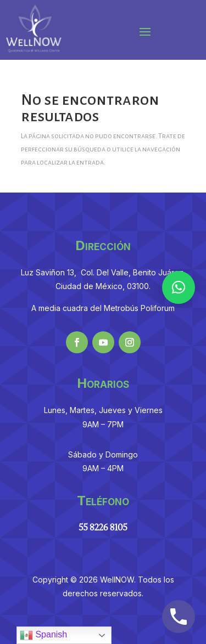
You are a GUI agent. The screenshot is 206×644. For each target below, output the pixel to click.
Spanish (43, 635)
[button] (179, 287)
